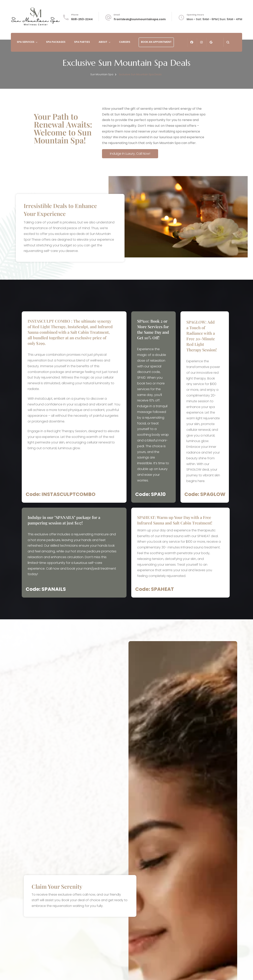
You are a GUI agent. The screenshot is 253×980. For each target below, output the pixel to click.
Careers (125, 42)
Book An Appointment (156, 42)
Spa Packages (56, 42)
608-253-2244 (82, 19)
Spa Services (26, 42)
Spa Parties (82, 42)
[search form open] (228, 42)
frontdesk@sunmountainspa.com (140, 19)
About (103, 42)
